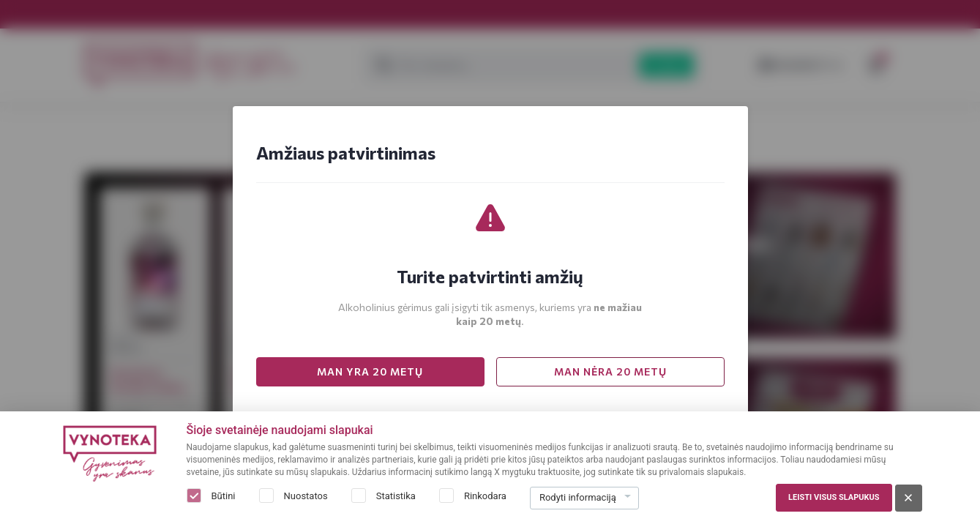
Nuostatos (306, 496)
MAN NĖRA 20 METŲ (610, 371)
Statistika (396, 496)
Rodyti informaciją (578, 497)
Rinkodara (485, 496)
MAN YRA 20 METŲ (370, 371)
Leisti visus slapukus (834, 497)
